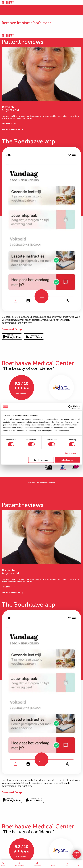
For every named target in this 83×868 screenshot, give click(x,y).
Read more (7, 124)
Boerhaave (8, 3)
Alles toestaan (68, 460)
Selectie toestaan (41, 460)
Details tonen (70, 453)
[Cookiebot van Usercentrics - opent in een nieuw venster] (70, 407)
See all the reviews (11, 130)
